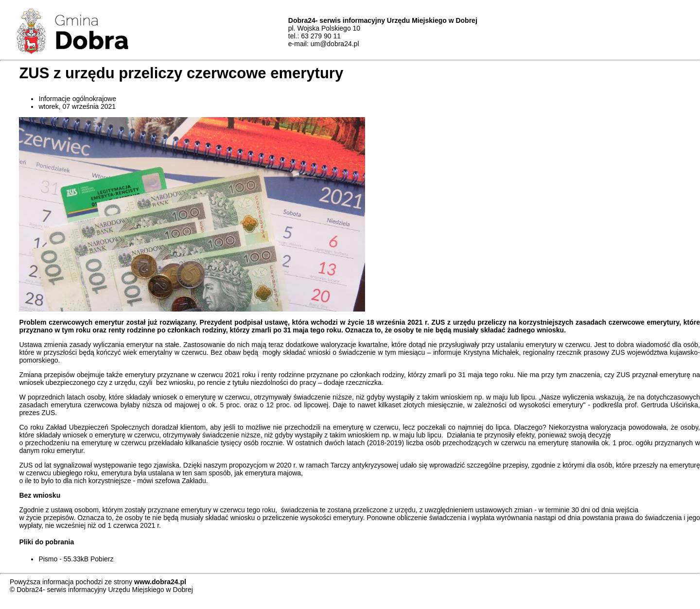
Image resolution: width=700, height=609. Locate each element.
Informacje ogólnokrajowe (77, 99)
